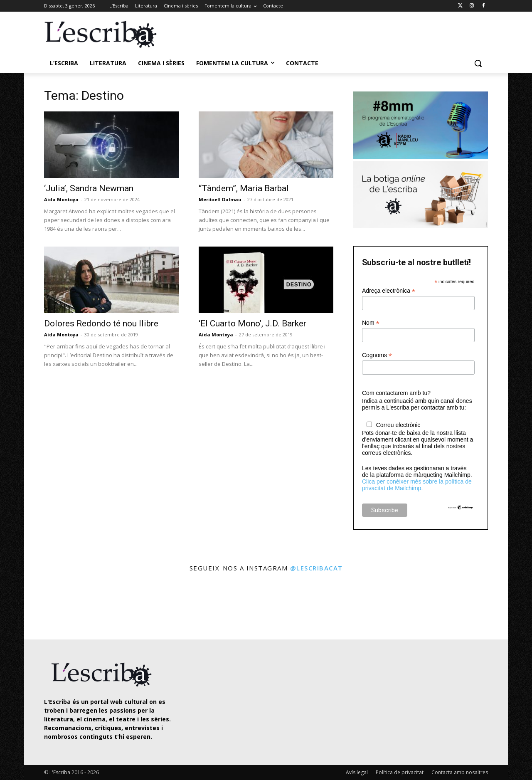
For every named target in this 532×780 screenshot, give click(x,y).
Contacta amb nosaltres (460, 772)
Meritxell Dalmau (220, 199)
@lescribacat (316, 568)
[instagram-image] (53, 607)
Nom (371, 323)
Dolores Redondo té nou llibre (101, 323)
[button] (478, 63)
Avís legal (357, 772)
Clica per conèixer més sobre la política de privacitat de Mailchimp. (417, 485)
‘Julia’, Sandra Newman (89, 188)
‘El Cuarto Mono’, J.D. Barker (252, 323)
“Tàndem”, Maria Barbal (244, 188)
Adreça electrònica (389, 291)
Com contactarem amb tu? (396, 393)
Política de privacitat (400, 772)
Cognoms (377, 355)
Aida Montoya (61, 199)
